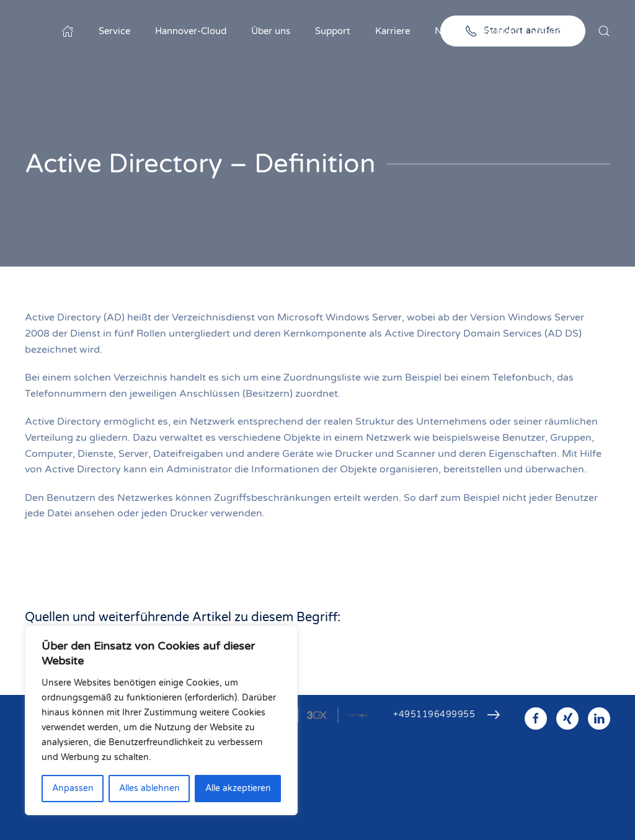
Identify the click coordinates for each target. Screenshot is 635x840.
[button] (604, 31)
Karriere (393, 31)
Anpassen (73, 788)
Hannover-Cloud (191, 31)
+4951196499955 (434, 714)
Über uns (271, 31)
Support (333, 31)
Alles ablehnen (149, 788)
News (447, 31)
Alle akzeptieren (238, 788)
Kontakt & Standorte (529, 31)
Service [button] (114, 31)
